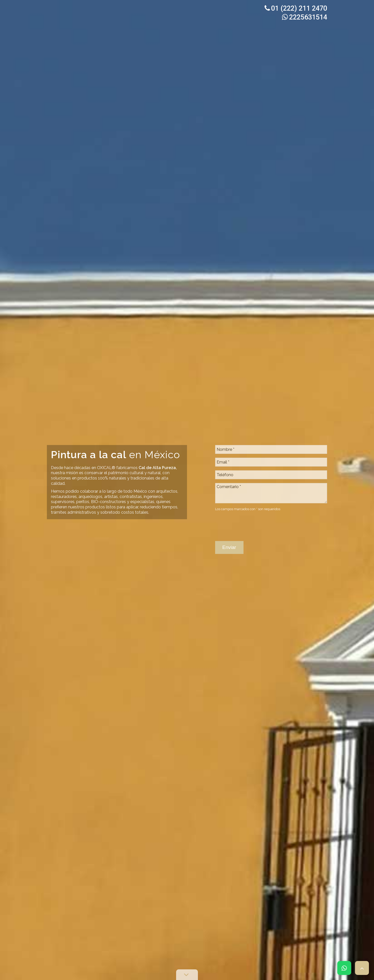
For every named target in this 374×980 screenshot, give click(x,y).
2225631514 (305, 17)
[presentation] (254, 496)
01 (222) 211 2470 (296, 8)
